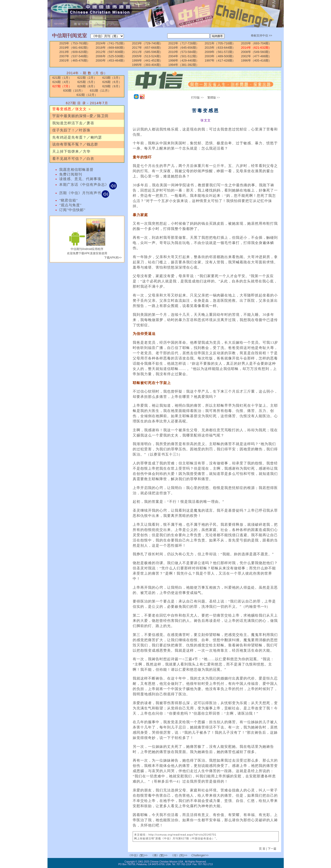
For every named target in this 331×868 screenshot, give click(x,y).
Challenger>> (200, 855)
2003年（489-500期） (220, 56)
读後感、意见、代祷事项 (80, 179)
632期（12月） (87, 95)
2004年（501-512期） (184, 56)
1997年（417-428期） (220, 60)
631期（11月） (100, 91)
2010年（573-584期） (184, 52)
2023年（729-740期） (147, 43)
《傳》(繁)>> (159, 855)
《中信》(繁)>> (138, 855)
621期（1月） (62, 78)
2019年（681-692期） (75, 48)
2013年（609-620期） (75, 52)
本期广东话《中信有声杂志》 (88, 185)
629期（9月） (112, 86)
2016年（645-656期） (184, 48)
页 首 (263, 849)
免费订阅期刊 (71, 174)
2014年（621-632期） (256, 48)
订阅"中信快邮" (72, 210)
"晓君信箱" (68, 200)
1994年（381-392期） (184, 65)
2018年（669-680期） (111, 48)
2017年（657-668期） (147, 48)
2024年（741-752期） (111, 43)
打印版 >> (197, 98)
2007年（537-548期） (75, 56)
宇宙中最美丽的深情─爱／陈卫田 (80, 116)
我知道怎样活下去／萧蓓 (73, 123)
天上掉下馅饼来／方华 (71, 151)
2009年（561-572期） (220, 52)
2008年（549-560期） (256, 52)
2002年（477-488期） (256, 56)
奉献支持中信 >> (261, 36)
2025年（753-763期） (75, 43)
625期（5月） (87, 82)
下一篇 (272, 849)
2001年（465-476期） (75, 60)
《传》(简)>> (179, 855)
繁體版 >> (214, 98)
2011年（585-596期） (147, 52)
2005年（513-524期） (147, 56)
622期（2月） (87, 78)
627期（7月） (62, 86)
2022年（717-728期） (184, 43)
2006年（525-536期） (111, 56)
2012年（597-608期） (111, 52)
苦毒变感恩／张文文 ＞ (72, 109)
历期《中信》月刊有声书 (84, 193)
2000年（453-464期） (111, 60)
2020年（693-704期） (256, 43)
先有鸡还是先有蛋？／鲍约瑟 (77, 137)
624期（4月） (62, 82)
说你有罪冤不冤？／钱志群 (75, 144)
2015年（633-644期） (220, 48)
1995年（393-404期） (147, 65)
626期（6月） (112, 82)
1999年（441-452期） (147, 60)
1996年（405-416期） (256, 60)
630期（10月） (74, 91)
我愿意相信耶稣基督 (76, 170)
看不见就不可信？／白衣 (73, 159)
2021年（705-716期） (220, 43)
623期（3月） (112, 78)
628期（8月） (87, 86)
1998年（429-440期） (184, 60)
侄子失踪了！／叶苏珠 (71, 130)
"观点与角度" (70, 205)
